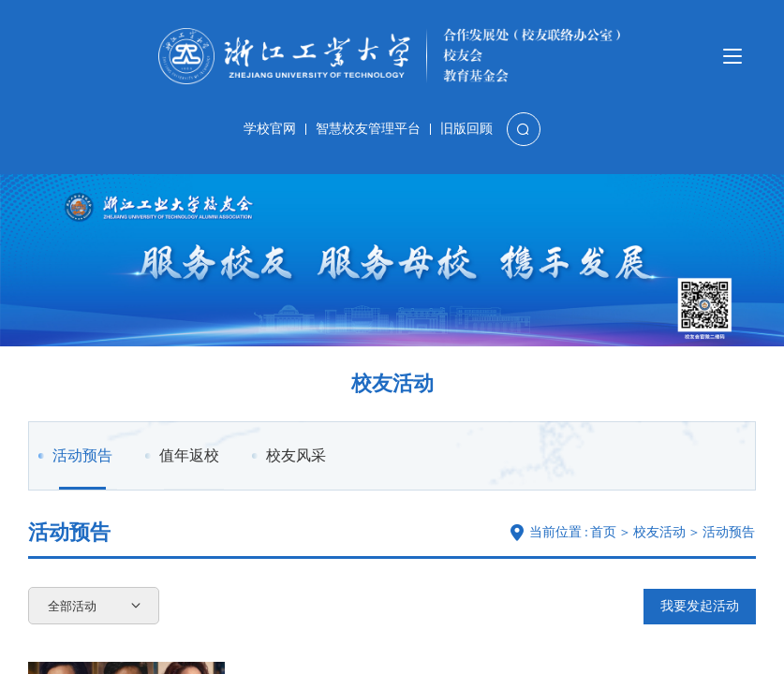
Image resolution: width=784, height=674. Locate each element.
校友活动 (659, 532)
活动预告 (82, 469)
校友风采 (296, 455)
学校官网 (270, 129)
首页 (603, 532)
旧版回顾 (466, 129)
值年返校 (189, 455)
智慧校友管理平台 (368, 129)
